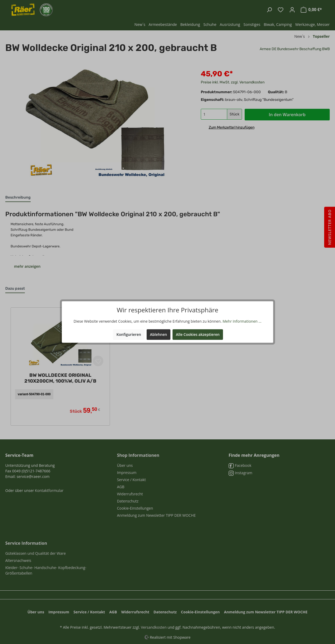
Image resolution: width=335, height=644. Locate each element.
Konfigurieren (129, 334)
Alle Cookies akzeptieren (198, 334)
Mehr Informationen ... (242, 321)
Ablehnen (159, 334)
